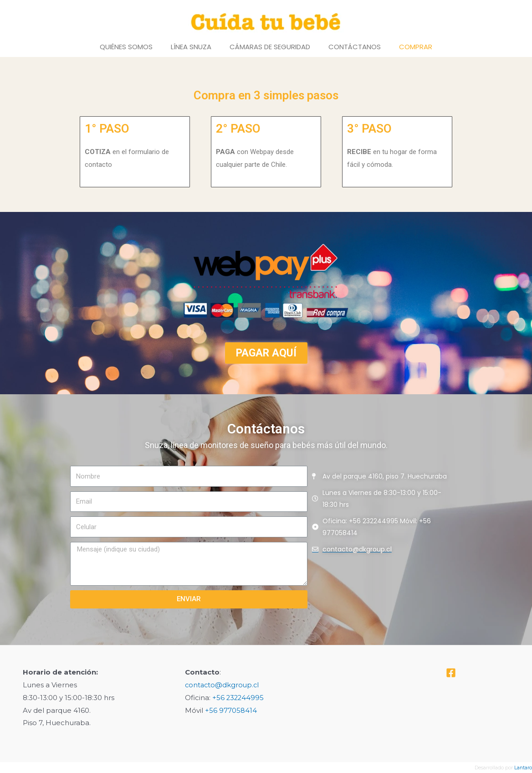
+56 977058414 (231, 710)
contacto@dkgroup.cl (223, 685)
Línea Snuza (191, 47)
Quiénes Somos (126, 47)
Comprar (416, 47)
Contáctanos (355, 47)
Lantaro (523, 768)
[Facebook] (451, 673)
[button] (266, 353)
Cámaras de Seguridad (270, 47)
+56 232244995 (239, 698)
